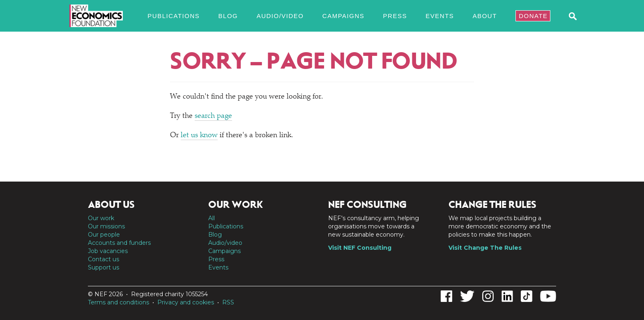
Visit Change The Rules (485, 248)
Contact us (103, 259)
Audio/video (280, 16)
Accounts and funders (119, 243)
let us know (199, 136)
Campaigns (343, 16)
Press (395, 16)
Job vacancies (108, 251)
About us (111, 205)
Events (440, 16)
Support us (103, 267)
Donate (533, 16)
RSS (228, 302)
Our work (101, 218)
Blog (228, 16)
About (485, 16)
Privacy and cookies (186, 302)
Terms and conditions (118, 302)
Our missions (106, 226)
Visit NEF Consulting (360, 248)
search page (213, 116)
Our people (104, 235)
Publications (174, 16)
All (212, 218)
